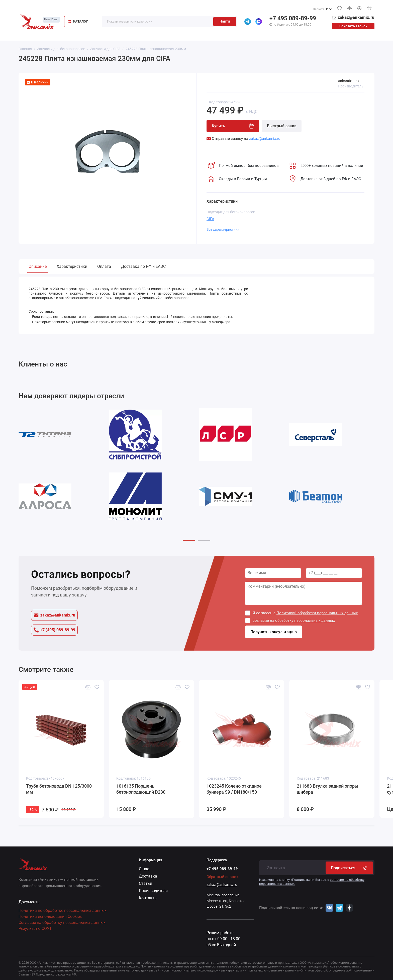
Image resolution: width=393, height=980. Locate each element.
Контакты (148, 898)
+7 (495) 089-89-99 (54, 630)
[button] (189, 540)
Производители (153, 891)
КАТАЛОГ (78, 21)
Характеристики (72, 266)
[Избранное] (339, 8)
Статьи (145, 883)
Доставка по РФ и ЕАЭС (143, 266)
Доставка (148, 876)
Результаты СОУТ (35, 929)
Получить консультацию (274, 632)
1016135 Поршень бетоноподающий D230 (141, 789)
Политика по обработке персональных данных (63, 910)
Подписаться (349, 868)
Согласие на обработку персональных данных (62, 923)
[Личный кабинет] (359, 8)
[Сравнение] (349, 8)
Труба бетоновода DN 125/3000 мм (59, 789)
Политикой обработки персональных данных (317, 613)
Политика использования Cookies (50, 916)
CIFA (210, 219)
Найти (225, 21)
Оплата (104, 266)
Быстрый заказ (282, 126)
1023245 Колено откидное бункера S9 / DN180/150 (234, 789)
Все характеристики (223, 229)
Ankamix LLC (348, 81)
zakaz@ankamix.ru (54, 615)
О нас (144, 869)
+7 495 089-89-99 (293, 18)
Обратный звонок (222, 877)
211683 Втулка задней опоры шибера (327, 789)
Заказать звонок (353, 26)
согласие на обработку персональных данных (294, 621)
